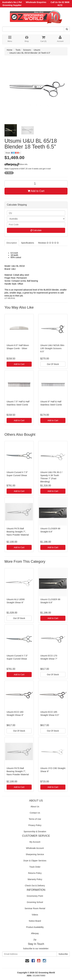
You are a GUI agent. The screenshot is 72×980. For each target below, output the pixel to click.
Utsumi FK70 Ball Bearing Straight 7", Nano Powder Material (18, 532)
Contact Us (35, 813)
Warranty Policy (35, 879)
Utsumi (37, 50)
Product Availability (35, 927)
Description (12, 243)
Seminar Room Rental (35, 908)
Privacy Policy (35, 825)
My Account (35, 842)
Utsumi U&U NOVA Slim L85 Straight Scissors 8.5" (52, 348)
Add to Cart (36, 191)
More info (16, 164)
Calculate (36, 230)
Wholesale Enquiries (36, 2)
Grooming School (35, 902)
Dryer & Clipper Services (35, 861)
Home (9, 50)
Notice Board (35, 921)
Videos (35, 915)
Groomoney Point (35, 896)
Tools (18, 50)
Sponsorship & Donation (35, 831)
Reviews (48, 243)
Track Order (35, 867)
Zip (35, 940)
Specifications (27, 243)
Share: (13, 153)
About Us (35, 807)
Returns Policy (35, 873)
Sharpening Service (35, 854)
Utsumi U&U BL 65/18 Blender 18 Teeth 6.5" (30, 53)
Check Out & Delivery (35, 886)
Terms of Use (35, 819)
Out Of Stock (53, 364)
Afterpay (35, 933)
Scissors (27, 50)
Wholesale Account (35, 848)
